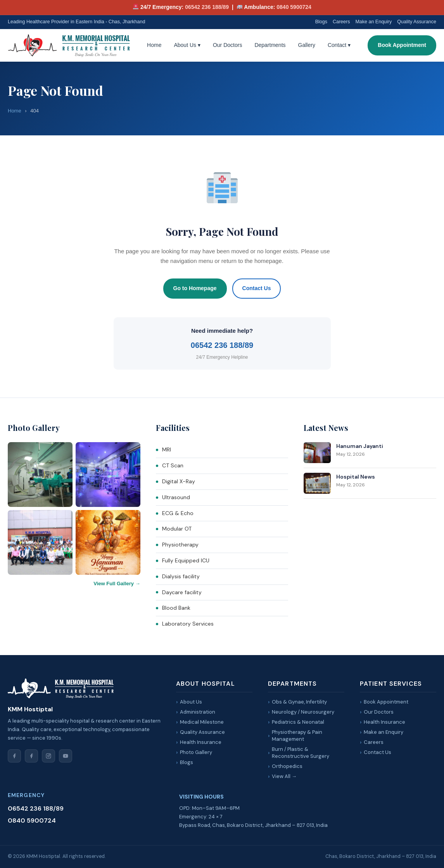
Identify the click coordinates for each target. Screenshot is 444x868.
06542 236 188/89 (207, 7)
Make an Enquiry (373, 22)
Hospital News (356, 477)
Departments (270, 45)
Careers (341, 22)
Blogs (321, 22)
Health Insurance (201, 742)
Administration (198, 712)
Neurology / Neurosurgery (303, 712)
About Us (187, 45)
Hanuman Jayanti (360, 446)
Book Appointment (402, 45)
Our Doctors (227, 45)
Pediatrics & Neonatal (298, 722)
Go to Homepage (195, 288)
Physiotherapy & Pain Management (297, 736)
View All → (284, 776)
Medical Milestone (202, 722)
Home (154, 45)
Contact (339, 45)
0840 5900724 (294, 7)
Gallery (307, 45)
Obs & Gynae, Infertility (299, 702)
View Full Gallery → (117, 584)
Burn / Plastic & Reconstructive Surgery (301, 753)
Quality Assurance (417, 22)
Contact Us (257, 288)
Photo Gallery (196, 752)
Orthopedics (287, 766)
